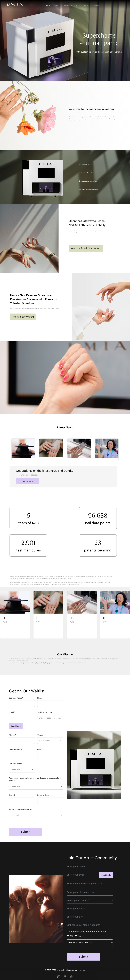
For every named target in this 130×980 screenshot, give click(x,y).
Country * (41, 735)
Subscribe (28, 481)
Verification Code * (45, 712)
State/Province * (16, 749)
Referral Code (43, 795)
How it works (68, 5)
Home (48, 5)
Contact (87, 5)
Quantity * (13, 795)
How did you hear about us (20, 809)
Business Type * (16, 764)
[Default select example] (22, 769)
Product (57, 5)
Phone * (12, 735)
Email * (12, 712)
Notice (82, 970)
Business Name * (16, 698)
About (78, 5)
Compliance (98, 5)
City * (40, 749)
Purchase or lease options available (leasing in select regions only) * (35, 779)
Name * (40, 698)
